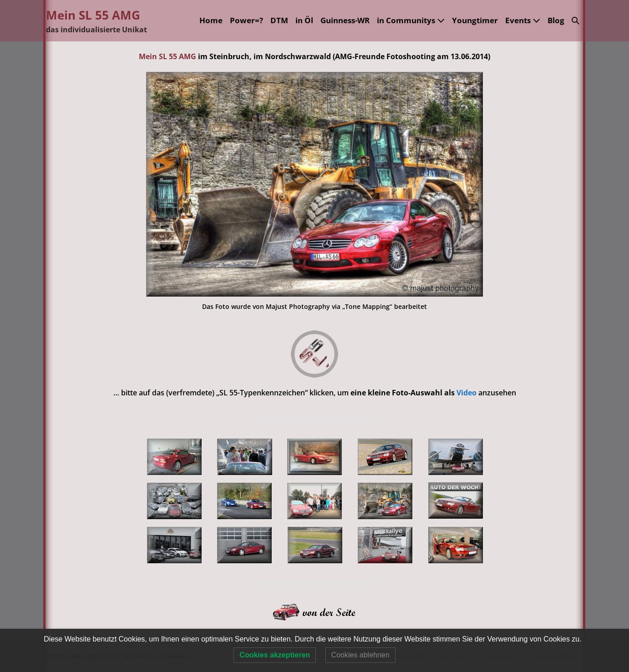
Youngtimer (475, 20)
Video (467, 393)
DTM (279, 20)
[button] (576, 21)
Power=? (246, 20)
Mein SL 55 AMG (93, 15)
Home (211, 20)
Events (523, 20)
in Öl (304, 20)
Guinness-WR (345, 20)
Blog (556, 20)
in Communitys (411, 20)
